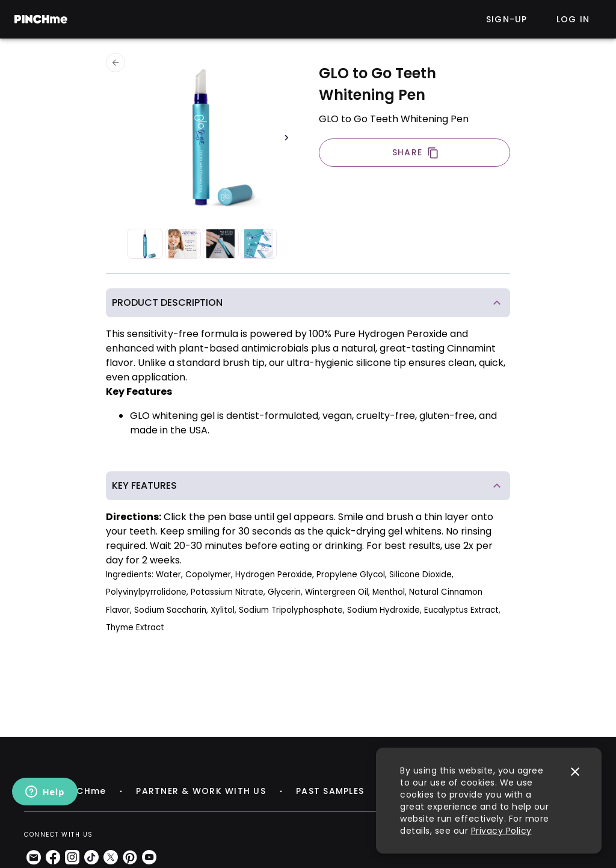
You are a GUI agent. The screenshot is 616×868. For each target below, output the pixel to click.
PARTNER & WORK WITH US (201, 791)
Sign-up (507, 19)
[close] (575, 772)
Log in (573, 19)
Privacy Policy (501, 831)
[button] (308, 303)
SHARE (416, 153)
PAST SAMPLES (330, 791)
